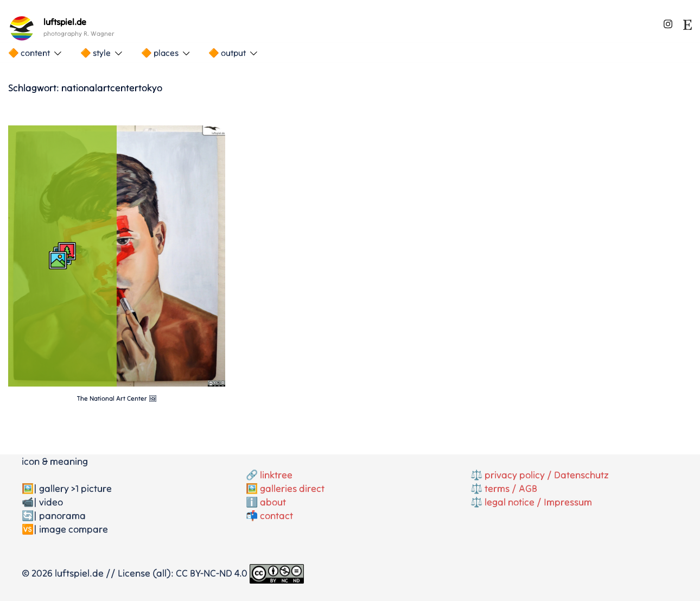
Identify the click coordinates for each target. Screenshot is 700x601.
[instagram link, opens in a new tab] (668, 22)
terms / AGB (511, 488)
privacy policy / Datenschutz (547, 475)
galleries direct (292, 488)
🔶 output (227, 53)
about (273, 502)
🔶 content (29, 53)
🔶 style (96, 53)
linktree (276, 475)
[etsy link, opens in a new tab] (688, 22)
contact (276, 515)
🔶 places (160, 53)
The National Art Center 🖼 (117, 398)
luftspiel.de (65, 22)
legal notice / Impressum (538, 502)
